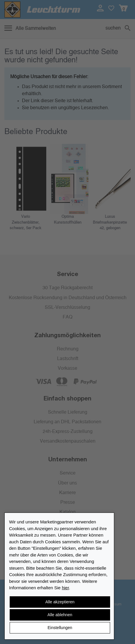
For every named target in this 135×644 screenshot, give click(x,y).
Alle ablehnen (60, 615)
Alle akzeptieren (60, 602)
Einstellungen (60, 628)
